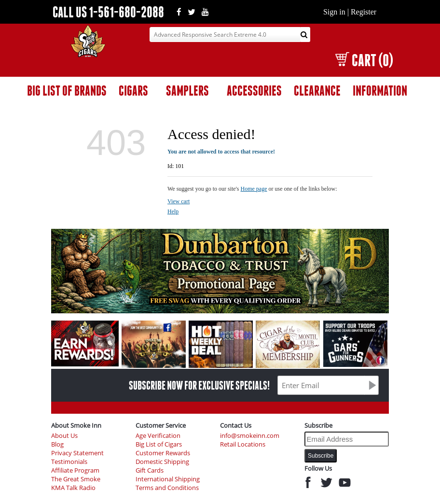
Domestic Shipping (162, 462)
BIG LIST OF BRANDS (67, 91)
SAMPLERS (187, 91)
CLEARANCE (317, 91)
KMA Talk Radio (73, 488)
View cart (179, 201)
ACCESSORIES (254, 91)
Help (173, 211)
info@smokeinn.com (250, 436)
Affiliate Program (75, 470)
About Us (64, 436)
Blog (57, 444)
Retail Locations (243, 444)
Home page (254, 189)
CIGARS (133, 91)
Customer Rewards (163, 453)
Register (364, 12)
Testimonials (69, 462)
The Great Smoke (76, 479)
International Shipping (168, 479)
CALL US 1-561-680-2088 (108, 12)
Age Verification (158, 436)
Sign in (334, 12)
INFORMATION (380, 91)
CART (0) (364, 60)
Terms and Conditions (167, 488)
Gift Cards (150, 470)
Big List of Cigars (159, 444)
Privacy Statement (77, 453)
